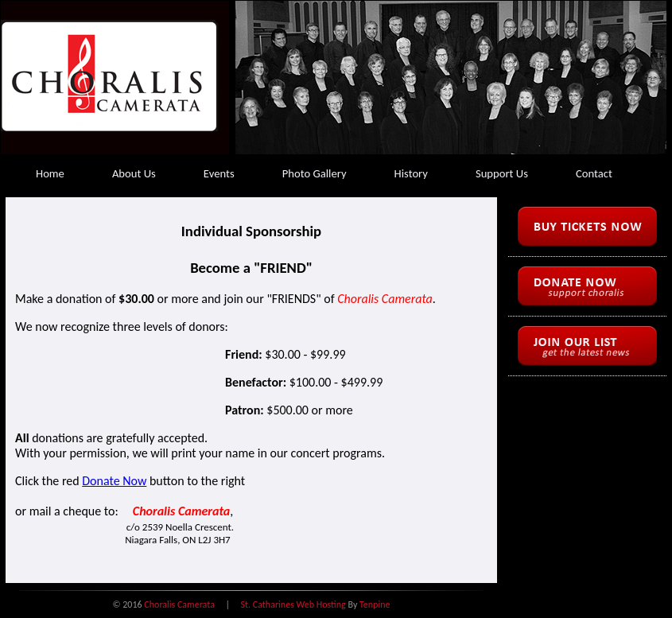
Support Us (502, 173)
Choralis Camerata (179, 604)
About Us (134, 173)
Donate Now (114, 481)
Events (219, 173)
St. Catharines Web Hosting (293, 604)
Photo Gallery (315, 173)
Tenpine (375, 604)
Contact (594, 173)
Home (50, 173)
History (411, 173)
